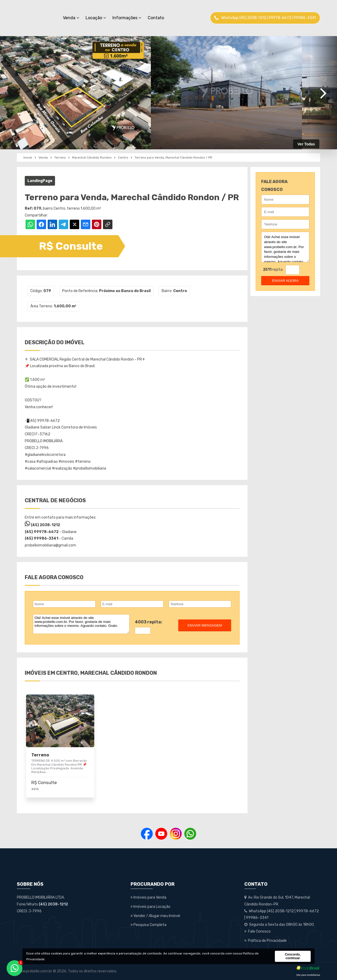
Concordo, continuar (293, 956)
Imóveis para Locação (150, 907)
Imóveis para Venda (148, 897)
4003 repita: (148, 622)
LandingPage (40, 181)
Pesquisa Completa (148, 925)
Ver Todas (306, 144)
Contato (156, 18)
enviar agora (285, 281)
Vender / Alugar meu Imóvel (155, 916)
